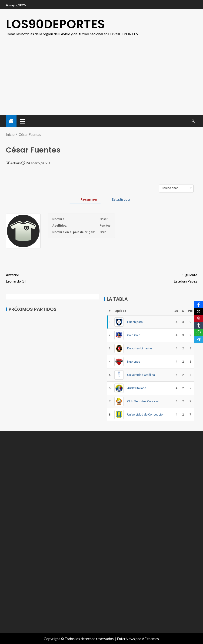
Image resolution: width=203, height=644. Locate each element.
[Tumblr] (199, 325)
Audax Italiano (137, 388)
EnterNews (126, 639)
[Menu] (22, 121)
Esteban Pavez (150, 277)
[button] (22, 121)
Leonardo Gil (54, 277)
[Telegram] (199, 339)
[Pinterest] (199, 319)
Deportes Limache (140, 348)
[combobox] (176, 188)
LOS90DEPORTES (55, 24)
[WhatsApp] (199, 332)
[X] (199, 312)
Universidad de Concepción (146, 415)
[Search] (193, 121)
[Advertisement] (101, 72)
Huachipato (135, 322)
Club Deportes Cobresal (143, 401)
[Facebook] (199, 305)
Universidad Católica (141, 375)
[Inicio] (11, 121)
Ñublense (134, 362)
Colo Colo (134, 335)
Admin (16, 163)
